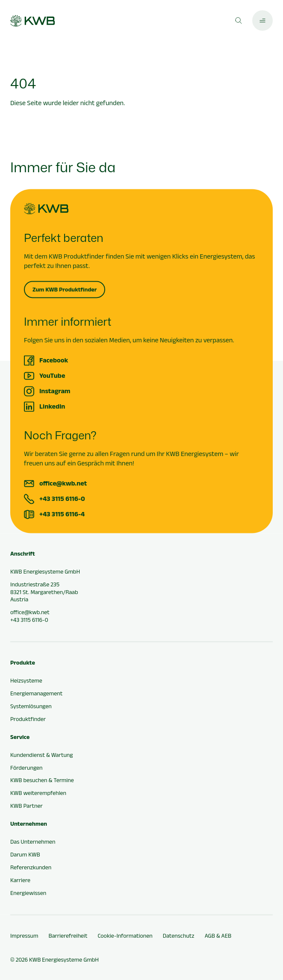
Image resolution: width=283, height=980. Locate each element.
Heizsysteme (26, 681)
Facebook (54, 360)
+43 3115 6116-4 (62, 514)
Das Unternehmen (33, 842)
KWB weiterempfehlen (38, 793)
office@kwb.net (63, 483)
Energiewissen (28, 893)
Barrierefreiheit (68, 936)
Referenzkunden (31, 867)
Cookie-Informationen (125, 936)
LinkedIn (52, 406)
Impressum (24, 936)
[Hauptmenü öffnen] (262, 21)
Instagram (55, 391)
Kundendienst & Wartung (41, 755)
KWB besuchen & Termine (42, 780)
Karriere (20, 880)
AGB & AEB (218, 936)
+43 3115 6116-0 (62, 499)
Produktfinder (28, 719)
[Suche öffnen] (239, 21)
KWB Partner (27, 806)
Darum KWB (25, 854)
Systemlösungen (31, 706)
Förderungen (26, 768)
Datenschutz (179, 936)
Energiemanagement (36, 693)
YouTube (52, 375)
